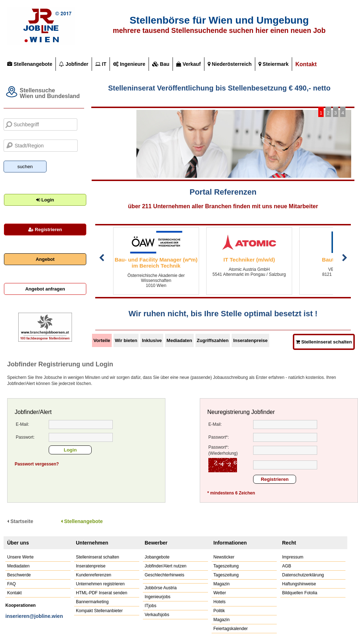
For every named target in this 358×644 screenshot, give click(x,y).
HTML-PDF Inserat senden (101, 593)
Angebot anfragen (45, 289)
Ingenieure (129, 64)
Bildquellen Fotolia (300, 593)
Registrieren (45, 230)
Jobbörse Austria (161, 588)
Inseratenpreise (250, 340)
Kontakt (306, 64)
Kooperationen (21, 605)
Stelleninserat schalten (98, 557)
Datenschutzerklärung (303, 575)
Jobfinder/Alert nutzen (166, 566)
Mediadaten (179, 340)
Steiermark (274, 64)
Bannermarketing (92, 602)
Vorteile (102, 340)
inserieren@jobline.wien (34, 616)
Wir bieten (126, 340)
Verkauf (188, 64)
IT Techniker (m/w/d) (249, 260)
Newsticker (224, 557)
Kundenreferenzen (94, 575)
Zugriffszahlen (213, 340)
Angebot (45, 259)
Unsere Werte (20, 557)
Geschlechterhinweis (165, 575)
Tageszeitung (226, 566)
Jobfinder (74, 64)
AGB (287, 566)
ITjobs (151, 606)
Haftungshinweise (299, 584)
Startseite (20, 521)
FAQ (11, 584)
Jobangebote (157, 557)
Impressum (293, 557)
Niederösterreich (230, 64)
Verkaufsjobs (157, 615)
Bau (161, 64)
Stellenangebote (30, 64)
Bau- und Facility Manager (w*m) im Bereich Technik (156, 263)
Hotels (219, 602)
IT (101, 64)
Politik (219, 611)
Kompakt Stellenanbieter (99, 611)
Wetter (220, 593)
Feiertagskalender (231, 629)
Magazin (221, 584)
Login (45, 200)
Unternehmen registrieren (100, 584)
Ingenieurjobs (158, 597)
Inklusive (152, 340)
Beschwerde (19, 575)
